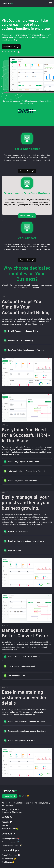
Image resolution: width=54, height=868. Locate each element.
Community (10, 796)
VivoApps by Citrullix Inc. (12, 812)
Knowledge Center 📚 (11, 839)
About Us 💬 (7, 822)
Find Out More (27, 171)
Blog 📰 (5, 826)
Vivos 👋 (24, 796)
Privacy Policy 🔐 (9, 859)
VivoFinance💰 (8, 862)
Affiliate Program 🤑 (10, 829)
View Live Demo (11, 52)
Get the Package (11, 47)
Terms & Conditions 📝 (11, 855)
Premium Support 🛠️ (10, 842)
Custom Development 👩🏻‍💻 (12, 846)
